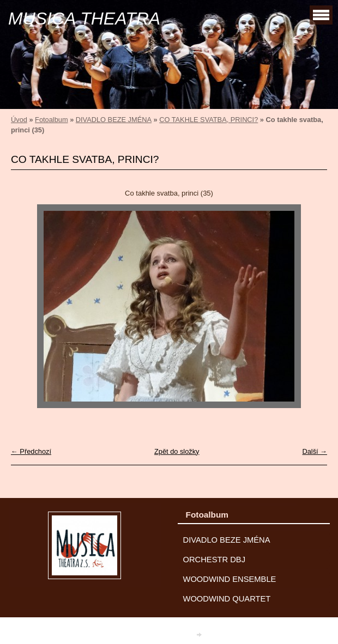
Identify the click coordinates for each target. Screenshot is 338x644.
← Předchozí (31, 451)
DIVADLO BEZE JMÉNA (114, 120)
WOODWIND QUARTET (227, 599)
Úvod (19, 120)
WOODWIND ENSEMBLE (230, 579)
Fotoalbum (51, 120)
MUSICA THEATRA (84, 19)
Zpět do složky (177, 451)
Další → (315, 451)
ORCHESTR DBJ (215, 560)
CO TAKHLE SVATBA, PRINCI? (209, 120)
